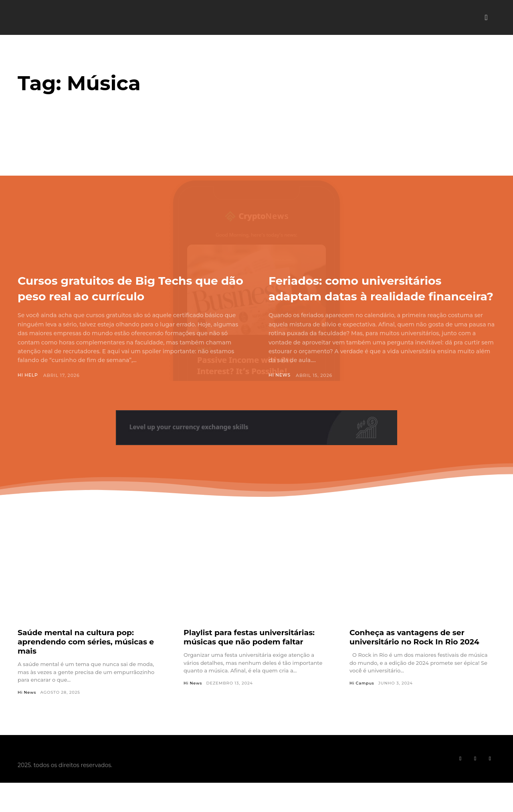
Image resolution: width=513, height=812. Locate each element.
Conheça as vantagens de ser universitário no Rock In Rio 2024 (418, 653)
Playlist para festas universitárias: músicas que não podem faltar (253, 653)
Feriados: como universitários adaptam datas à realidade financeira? (373, 296)
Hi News (280, 391)
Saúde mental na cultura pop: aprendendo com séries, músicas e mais (90, 657)
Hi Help (28, 375)
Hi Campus (362, 699)
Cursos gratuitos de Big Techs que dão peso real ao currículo (125, 288)
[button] (486, 18)
